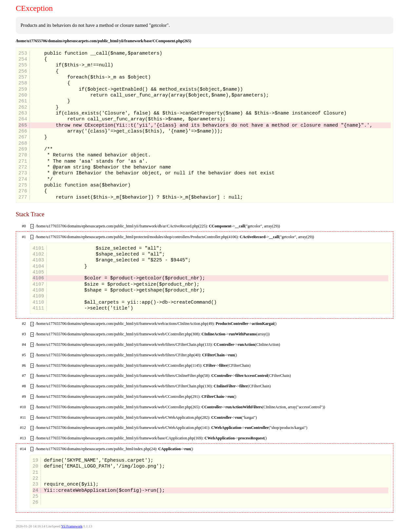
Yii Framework (72, 526)
